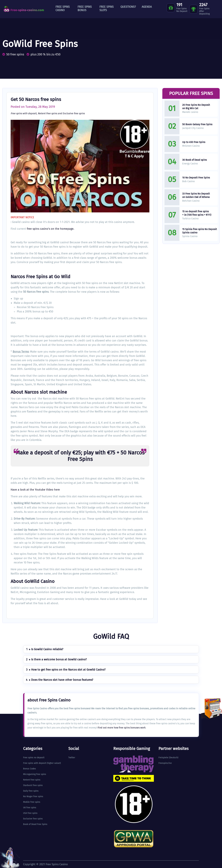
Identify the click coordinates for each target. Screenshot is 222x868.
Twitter (72, 758)
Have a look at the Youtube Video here (35, 490)
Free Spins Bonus (85, 8)
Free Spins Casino (63, 8)
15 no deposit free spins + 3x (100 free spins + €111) (197, 213)
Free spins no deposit (34, 758)
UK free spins (30, 808)
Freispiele (163, 758)
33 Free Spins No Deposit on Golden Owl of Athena (196, 195)
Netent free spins (47, 113)
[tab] (111, 649)
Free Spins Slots (107, 8)
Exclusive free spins (74, 113)
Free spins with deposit (24, 113)
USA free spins (30, 813)
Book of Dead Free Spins (35, 824)
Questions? (128, 7)
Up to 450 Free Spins (194, 142)
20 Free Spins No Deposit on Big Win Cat (196, 107)
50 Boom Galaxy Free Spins (197, 124)
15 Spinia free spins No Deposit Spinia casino (200, 231)
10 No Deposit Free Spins (196, 178)
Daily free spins (31, 791)
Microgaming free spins (35, 774)
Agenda (147, 7)
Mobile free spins (32, 802)
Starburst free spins (33, 785)
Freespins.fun (165, 763)
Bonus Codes (30, 769)
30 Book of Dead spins (194, 160)
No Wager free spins (33, 796)
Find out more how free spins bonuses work (122, 728)
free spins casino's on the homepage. (50, 229)
